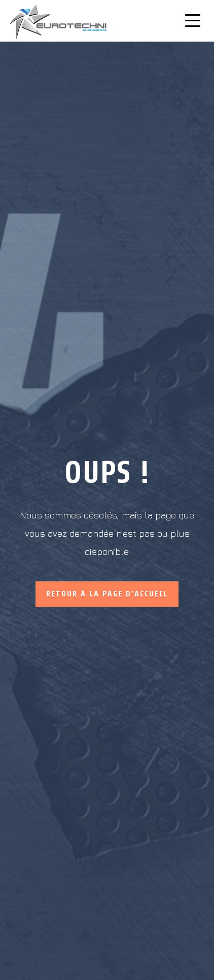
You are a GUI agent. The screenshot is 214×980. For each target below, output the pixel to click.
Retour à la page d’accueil (107, 594)
